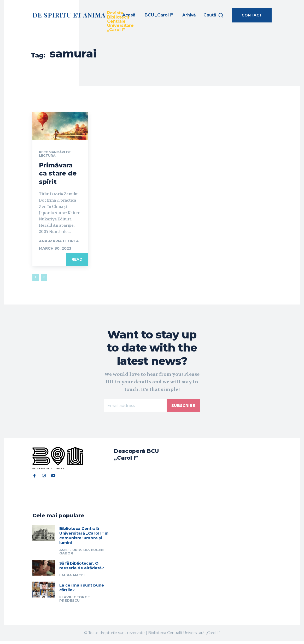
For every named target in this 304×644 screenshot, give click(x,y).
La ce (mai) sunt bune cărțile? (82, 591)
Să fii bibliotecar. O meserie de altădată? (82, 569)
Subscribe (183, 407)
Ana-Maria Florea (59, 242)
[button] (214, 15)
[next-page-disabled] (44, 278)
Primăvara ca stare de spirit (58, 174)
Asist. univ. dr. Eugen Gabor (81, 555)
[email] (135, 407)
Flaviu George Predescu (75, 602)
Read (77, 260)
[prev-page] (36, 278)
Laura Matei (72, 578)
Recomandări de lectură (57, 154)
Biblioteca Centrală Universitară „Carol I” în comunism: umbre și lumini (84, 539)
